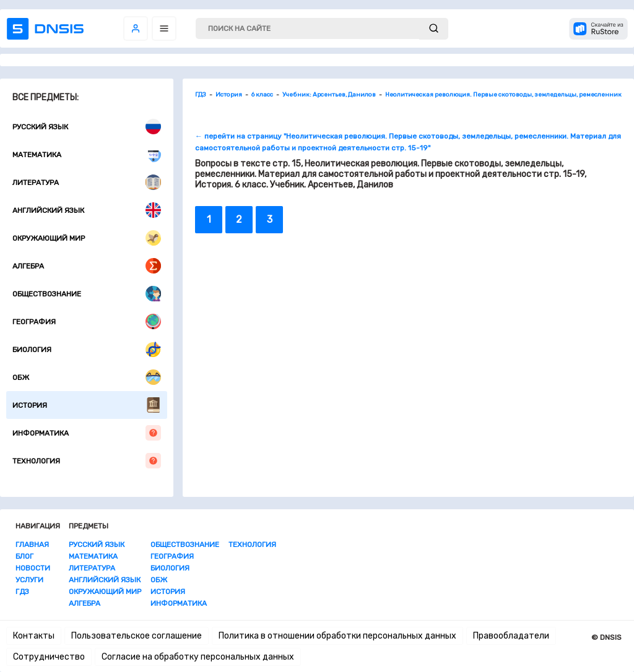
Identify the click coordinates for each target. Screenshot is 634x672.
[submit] (434, 29)
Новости (33, 568)
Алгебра (87, 266)
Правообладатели (511, 636)
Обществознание (87, 294)
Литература (87, 182)
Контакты (34, 636)
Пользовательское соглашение (137, 636)
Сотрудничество (49, 657)
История (87, 405)
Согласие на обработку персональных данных (198, 657)
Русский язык (87, 127)
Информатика (87, 433)
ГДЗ (22, 592)
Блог (24, 556)
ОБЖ (87, 377)
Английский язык (87, 210)
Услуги (29, 580)
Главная (32, 545)
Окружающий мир (87, 238)
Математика (87, 154)
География (87, 321)
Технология (87, 461)
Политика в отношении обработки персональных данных (337, 636)
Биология (87, 349)
